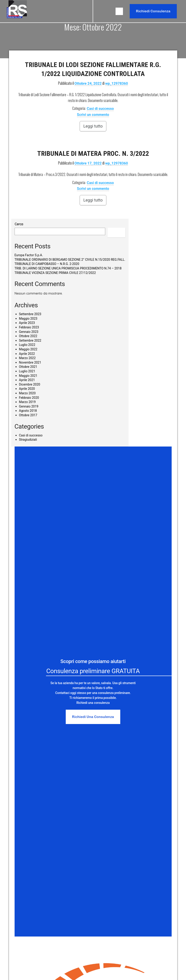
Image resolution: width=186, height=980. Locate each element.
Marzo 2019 (27, 402)
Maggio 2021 (28, 376)
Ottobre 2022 (28, 336)
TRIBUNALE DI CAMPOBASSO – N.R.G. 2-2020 (47, 264)
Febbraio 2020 (29, 398)
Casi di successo (100, 109)
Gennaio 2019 (29, 406)
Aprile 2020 (27, 389)
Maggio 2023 (28, 319)
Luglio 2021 (27, 371)
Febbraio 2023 (29, 327)
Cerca (19, 224)
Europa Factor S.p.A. (29, 255)
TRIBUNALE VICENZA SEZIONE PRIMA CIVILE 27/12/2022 (55, 273)
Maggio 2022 (28, 349)
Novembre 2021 (30, 362)
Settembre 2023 (30, 314)
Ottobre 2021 (28, 367)
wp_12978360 (117, 83)
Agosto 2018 (28, 411)
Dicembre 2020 (30, 384)
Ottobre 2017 (28, 415)
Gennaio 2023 (29, 332)
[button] (119, 11)
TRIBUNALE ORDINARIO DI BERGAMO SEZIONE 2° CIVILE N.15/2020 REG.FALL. (70, 260)
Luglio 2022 (27, 345)
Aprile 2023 (27, 323)
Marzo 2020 (27, 393)
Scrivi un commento (93, 115)
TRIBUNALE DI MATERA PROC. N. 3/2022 (93, 153)
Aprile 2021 (27, 380)
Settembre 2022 (30, 340)
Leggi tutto (93, 126)
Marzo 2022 (27, 358)
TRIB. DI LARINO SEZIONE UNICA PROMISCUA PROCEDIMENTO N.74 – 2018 (68, 268)
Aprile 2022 (27, 354)
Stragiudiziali (28, 440)
